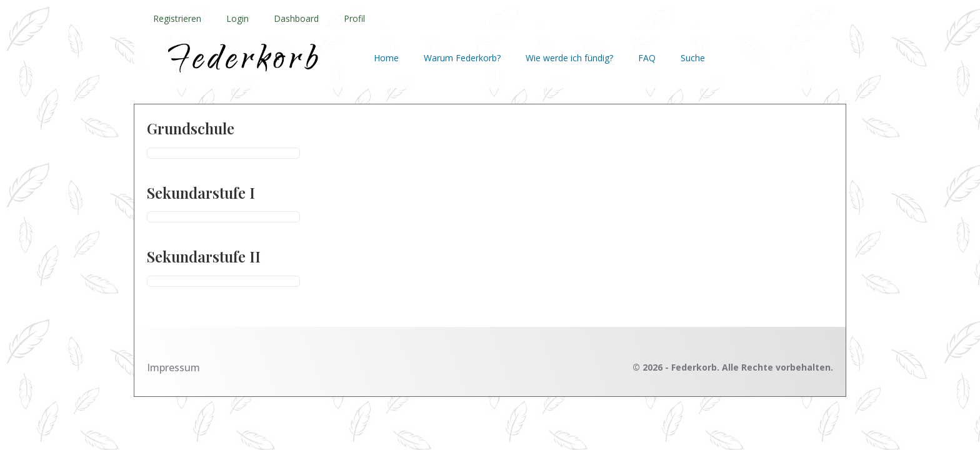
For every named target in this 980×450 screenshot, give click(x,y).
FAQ (647, 58)
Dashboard (296, 18)
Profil (354, 18)
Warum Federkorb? (462, 58)
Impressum (173, 367)
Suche (693, 58)
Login (237, 18)
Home (386, 58)
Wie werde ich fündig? (569, 58)
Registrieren (177, 18)
